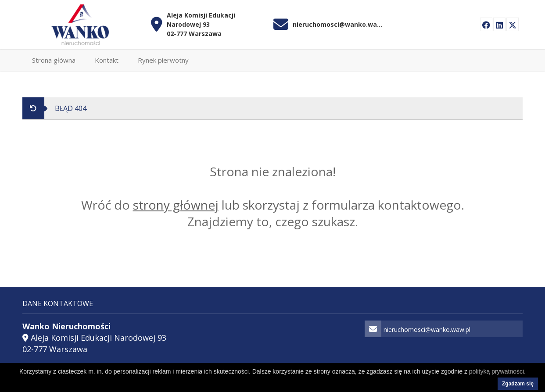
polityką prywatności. (497, 371)
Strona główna (54, 60)
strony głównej (176, 205)
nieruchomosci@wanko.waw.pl (339, 24)
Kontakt (107, 60)
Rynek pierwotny (163, 60)
